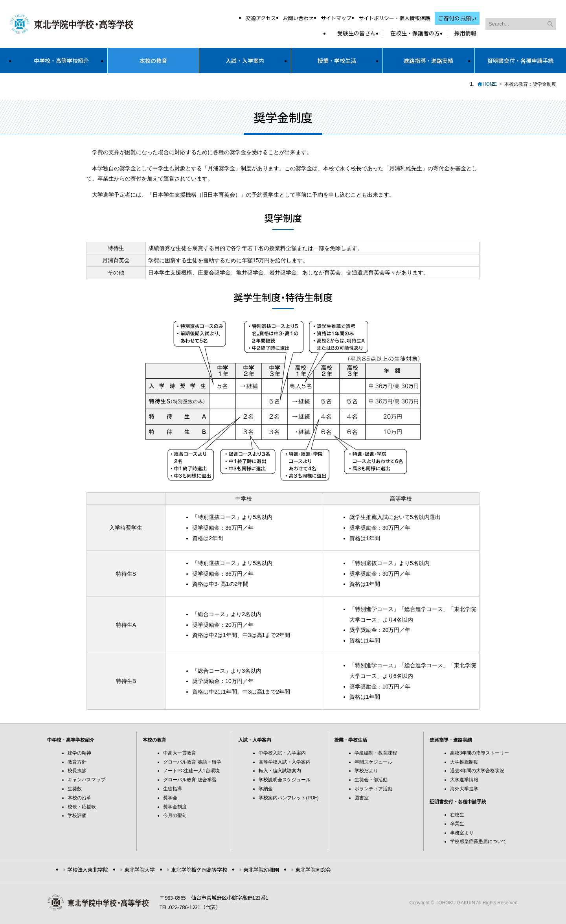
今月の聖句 (175, 815)
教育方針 (77, 762)
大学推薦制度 (464, 762)
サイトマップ (336, 18)
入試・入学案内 (245, 61)
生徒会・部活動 (371, 780)
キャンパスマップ (86, 780)
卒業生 (457, 824)
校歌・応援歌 (82, 807)
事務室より (462, 833)
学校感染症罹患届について (478, 841)
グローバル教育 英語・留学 (192, 762)
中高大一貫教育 (180, 753)
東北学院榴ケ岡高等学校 (199, 870)
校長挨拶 (77, 771)
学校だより (366, 771)
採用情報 (465, 33)
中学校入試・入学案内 (282, 753)
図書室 (362, 798)
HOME (490, 84)
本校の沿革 (79, 798)
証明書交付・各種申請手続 (520, 61)
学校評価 (77, 815)
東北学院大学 (140, 870)
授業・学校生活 (337, 61)
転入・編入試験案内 (280, 771)
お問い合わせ (298, 18)
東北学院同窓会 (313, 870)
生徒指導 (173, 789)
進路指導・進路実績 (428, 61)
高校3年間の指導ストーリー (480, 753)
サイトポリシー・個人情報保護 (394, 18)
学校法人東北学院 (88, 870)
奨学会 (170, 798)
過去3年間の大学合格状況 (477, 771)
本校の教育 (153, 61)
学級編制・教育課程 (376, 753)
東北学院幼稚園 (261, 870)
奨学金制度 (175, 807)
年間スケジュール (373, 762)
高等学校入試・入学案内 (285, 762)
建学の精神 (79, 753)
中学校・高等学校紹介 (61, 61)
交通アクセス (261, 18)
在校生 (457, 815)
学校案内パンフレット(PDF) (289, 798)
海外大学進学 (464, 789)
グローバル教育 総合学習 (190, 780)
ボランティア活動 (373, 789)
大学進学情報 (464, 780)
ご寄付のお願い (457, 18)
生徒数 (75, 789)
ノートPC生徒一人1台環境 (191, 771)
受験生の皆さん (357, 33)
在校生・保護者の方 (415, 33)
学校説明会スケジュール (285, 780)
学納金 (266, 789)
